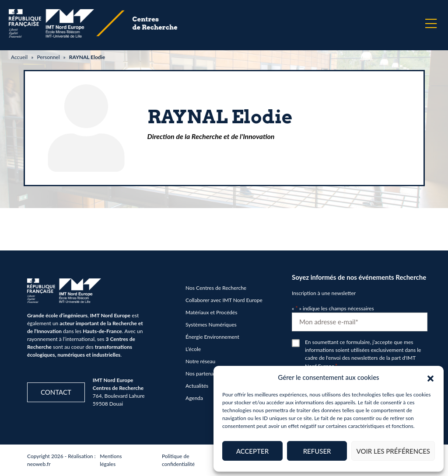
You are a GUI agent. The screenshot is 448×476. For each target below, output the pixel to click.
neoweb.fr (39, 464)
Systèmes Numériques (211, 325)
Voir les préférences (393, 451)
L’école (193, 349)
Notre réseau (200, 361)
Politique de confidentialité (178, 460)
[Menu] (431, 24)
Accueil (19, 57)
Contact (56, 392)
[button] (430, 377)
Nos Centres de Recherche (216, 288)
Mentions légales (111, 460)
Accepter (252, 451)
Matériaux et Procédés (211, 312)
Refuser (317, 451)
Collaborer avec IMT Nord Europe (224, 300)
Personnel (48, 57)
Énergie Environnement (212, 337)
